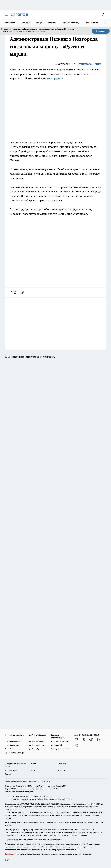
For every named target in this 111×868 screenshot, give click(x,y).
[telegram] (23, 293)
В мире (39, 23)
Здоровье (52, 23)
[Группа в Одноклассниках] (84, 740)
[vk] (14, 293)
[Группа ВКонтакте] (76, 740)
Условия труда (11, 770)
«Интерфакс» (55, 78)
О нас (34, 764)
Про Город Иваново (36, 741)
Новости (61, 770)
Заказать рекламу (71, 23)
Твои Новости (11, 749)
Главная (8, 774)
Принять (101, 31)
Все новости (10, 23)
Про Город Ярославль (37, 749)
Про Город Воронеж (13, 741)
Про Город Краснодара (15, 753)
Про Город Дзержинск (14, 735)
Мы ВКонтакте (91, 23)
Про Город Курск (12, 745)
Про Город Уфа (57, 745)
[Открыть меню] (6, 15)
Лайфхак (26, 23)
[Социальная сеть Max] (76, 745)
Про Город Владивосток (61, 749)
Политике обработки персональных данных (28, 31)
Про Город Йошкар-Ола (61, 741)
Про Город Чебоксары (37, 735)
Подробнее (83, 835)
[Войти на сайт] (104, 15)
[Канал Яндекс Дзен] (99, 740)
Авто (33, 770)
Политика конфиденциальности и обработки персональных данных (33, 840)
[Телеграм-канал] (91, 740)
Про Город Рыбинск (36, 745)
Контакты (62, 764)
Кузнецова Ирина (89, 64)
